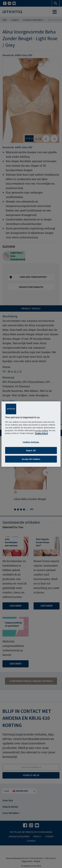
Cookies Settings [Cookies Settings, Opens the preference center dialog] (31, 442)
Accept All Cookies (31, 459)
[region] (31, 434)
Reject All (31, 450)
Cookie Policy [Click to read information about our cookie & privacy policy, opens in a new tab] (41, 433)
